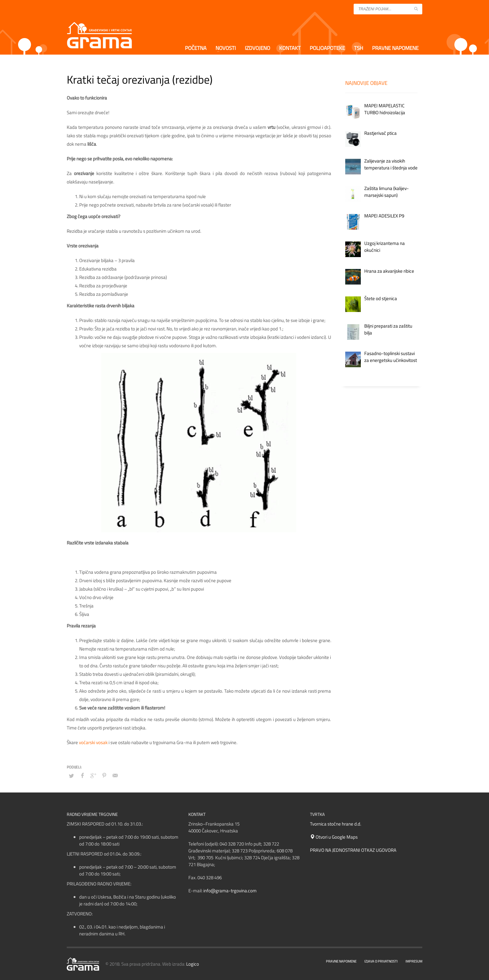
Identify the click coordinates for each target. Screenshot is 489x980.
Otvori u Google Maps (334, 837)
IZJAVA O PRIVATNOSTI (381, 961)
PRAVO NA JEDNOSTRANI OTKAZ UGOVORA (353, 850)
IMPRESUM (414, 961)
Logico (193, 964)
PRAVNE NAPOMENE (341, 961)
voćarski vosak (93, 742)
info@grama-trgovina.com (230, 891)
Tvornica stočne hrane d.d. (336, 824)
